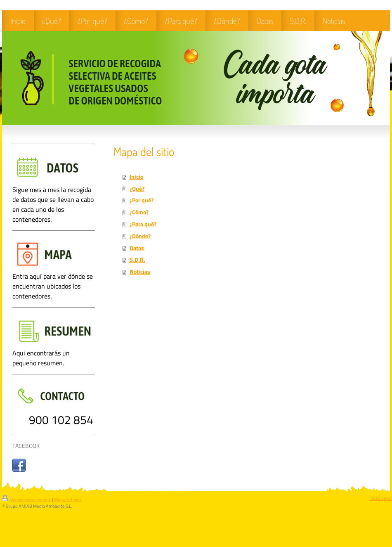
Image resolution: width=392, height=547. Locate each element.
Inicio (136, 177)
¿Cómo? (139, 212)
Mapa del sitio (67, 500)
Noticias (140, 272)
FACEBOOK (26, 446)
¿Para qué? (143, 224)
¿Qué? (137, 189)
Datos (137, 248)
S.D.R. (137, 260)
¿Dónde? (140, 236)
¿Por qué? (142, 200)
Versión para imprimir (27, 500)
